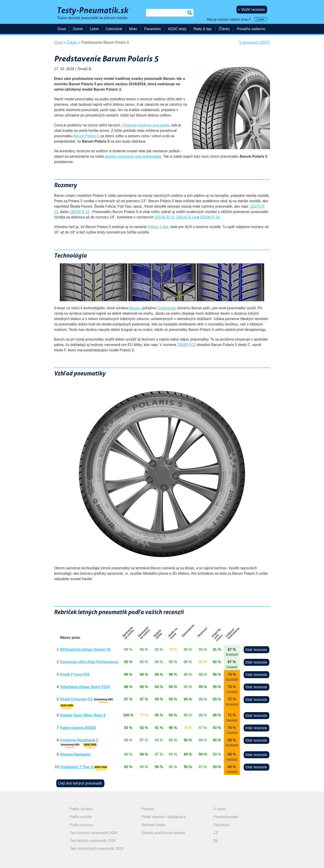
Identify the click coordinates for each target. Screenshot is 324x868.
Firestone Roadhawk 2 (79, 740)
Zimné (78, 29)
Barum (135, 308)
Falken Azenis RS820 (78, 728)
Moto (133, 29)
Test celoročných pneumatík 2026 (97, 849)
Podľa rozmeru (82, 825)
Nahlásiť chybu (154, 825)
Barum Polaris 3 (86, 136)
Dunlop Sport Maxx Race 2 (83, 715)
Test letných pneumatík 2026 (93, 841)
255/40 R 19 (210, 217)
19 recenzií (232, 654)
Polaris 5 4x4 (158, 227)
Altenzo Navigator (75, 754)
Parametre (152, 29)
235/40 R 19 (164, 217)
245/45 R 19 (186, 217)
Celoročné (114, 29)
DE (216, 841)
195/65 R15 (187, 345)
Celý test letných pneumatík (80, 783)
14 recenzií (232, 679)
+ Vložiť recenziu (251, 10)
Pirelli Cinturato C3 (76, 699)
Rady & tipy (203, 29)
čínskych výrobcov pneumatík (146, 125)
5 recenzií (232, 720)
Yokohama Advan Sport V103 (85, 687)
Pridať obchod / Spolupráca (163, 817)
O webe (219, 809)
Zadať (261, 19)
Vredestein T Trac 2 (76, 767)
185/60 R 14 (80, 212)
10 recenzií (232, 745)
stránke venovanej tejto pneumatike (133, 156)
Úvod (62, 29)
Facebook (221, 825)
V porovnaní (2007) (255, 42)
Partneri (148, 809)
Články (224, 29)
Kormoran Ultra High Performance (89, 662)
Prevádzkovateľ (226, 817)
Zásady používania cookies (163, 833)
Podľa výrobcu (81, 809)
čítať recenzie (256, 650)
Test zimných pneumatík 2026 (94, 833)
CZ (216, 833)
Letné (94, 29)
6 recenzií (232, 667)
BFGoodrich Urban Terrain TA (85, 649)
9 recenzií (232, 759)
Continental (166, 308)
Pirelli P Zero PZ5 (75, 674)
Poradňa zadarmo (251, 29)
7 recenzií (232, 732)
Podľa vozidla (81, 817)
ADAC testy (177, 29)
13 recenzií (232, 704)
